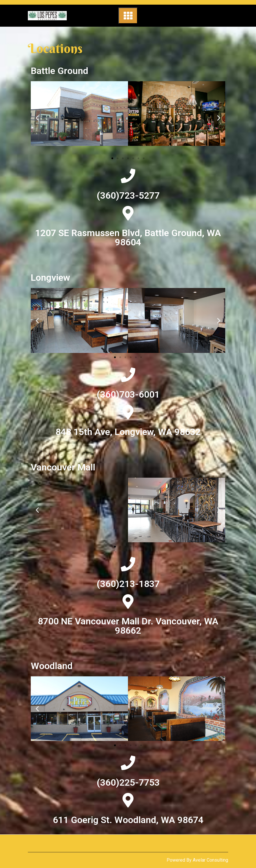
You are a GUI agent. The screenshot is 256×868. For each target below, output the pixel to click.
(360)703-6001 (128, 394)
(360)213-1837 (128, 584)
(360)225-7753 (128, 782)
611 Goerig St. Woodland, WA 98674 (128, 820)
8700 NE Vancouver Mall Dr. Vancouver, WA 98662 (128, 626)
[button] (112, 158)
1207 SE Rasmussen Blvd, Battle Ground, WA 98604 (128, 238)
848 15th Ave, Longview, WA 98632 (128, 432)
